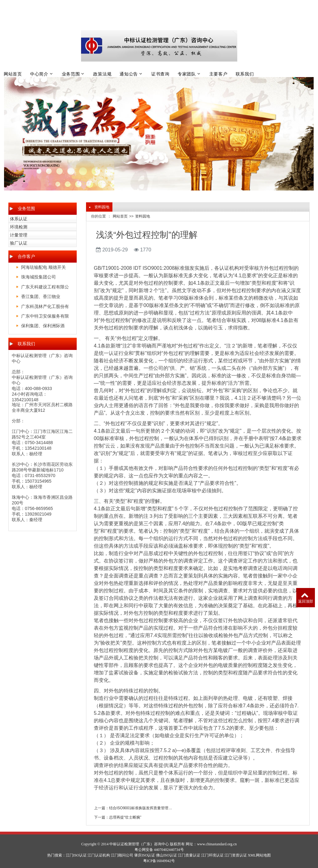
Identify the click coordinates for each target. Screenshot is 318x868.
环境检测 (19, 227)
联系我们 (245, 74)
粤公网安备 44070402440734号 (159, 850)
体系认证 (19, 219)
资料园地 (143, 216)
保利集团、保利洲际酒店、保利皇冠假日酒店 (43, 327)
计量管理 (19, 235)
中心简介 (39, 74)
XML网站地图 (259, 855)
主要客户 (218, 74)
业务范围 (71, 74)
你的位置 (98, 216)
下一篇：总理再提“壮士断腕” (118, 817)
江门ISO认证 (76, 855)
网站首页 (13, 74)
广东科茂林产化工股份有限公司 (45, 308)
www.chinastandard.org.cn (217, 844)
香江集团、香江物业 (41, 296)
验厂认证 (19, 243)
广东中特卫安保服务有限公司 (45, 317)
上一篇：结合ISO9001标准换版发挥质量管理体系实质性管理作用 (135, 808)
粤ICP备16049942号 (159, 861)
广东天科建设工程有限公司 (45, 288)
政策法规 (102, 74)
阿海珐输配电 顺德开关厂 (43, 268)
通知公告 (129, 74)
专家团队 (187, 74)
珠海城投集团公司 (39, 277)
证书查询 (160, 74)
